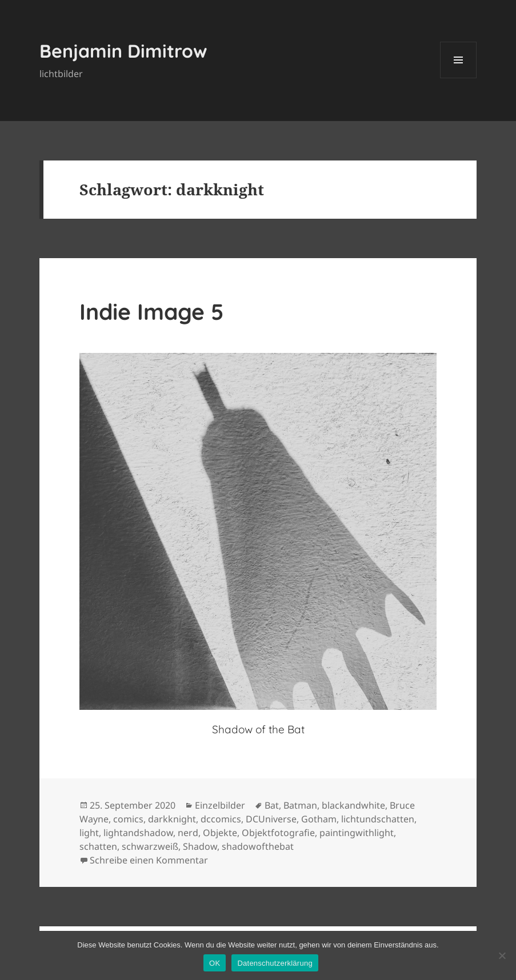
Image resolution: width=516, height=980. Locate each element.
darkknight (172, 819)
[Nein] (502, 955)
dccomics (221, 819)
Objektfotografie (278, 833)
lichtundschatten (378, 819)
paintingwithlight (357, 833)
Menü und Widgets (459, 78)
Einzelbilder (220, 805)
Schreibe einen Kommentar (149, 860)
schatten (98, 846)
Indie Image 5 (151, 312)
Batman (300, 805)
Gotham (319, 819)
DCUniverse (271, 819)
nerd (188, 833)
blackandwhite (353, 805)
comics (128, 819)
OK (215, 963)
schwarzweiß (150, 846)
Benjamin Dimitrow (123, 51)
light (89, 833)
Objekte (220, 833)
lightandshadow (138, 833)
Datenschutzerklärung (275, 963)
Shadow (200, 846)
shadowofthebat (258, 846)
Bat (272, 805)
